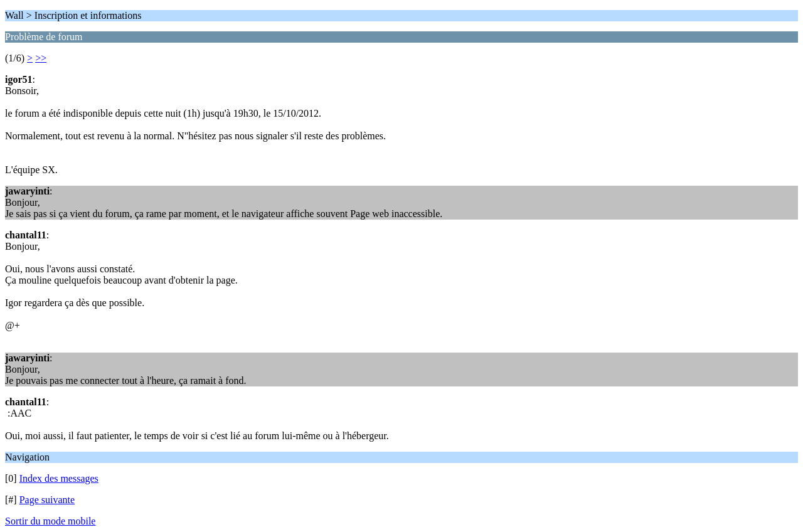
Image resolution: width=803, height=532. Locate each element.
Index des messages (59, 478)
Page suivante (47, 500)
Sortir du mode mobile (50, 521)
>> (41, 58)
